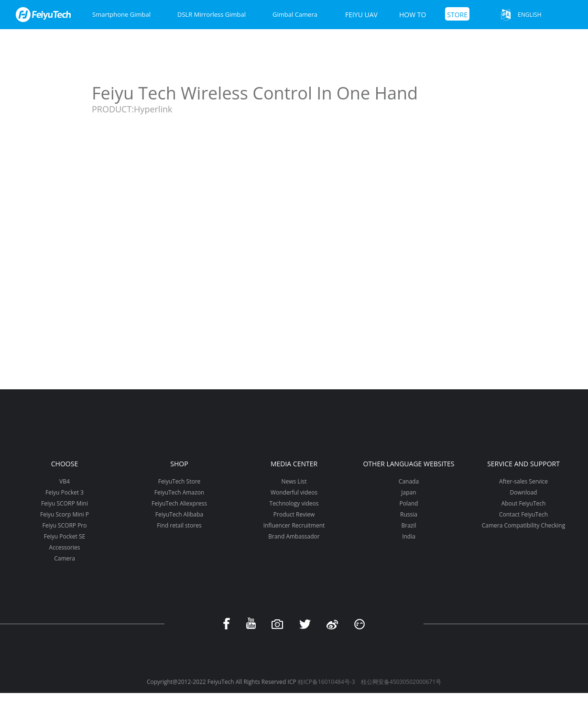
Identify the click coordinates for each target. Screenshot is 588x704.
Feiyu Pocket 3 (65, 492)
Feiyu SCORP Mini (65, 503)
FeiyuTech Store (180, 481)
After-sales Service (523, 481)
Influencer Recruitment (294, 525)
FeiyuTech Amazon (179, 492)
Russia (409, 514)
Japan (408, 492)
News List (294, 481)
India (409, 536)
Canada (409, 481)
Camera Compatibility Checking (523, 525)
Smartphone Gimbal (121, 14)
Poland (409, 503)
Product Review (294, 514)
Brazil (408, 525)
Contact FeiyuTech (523, 514)
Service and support (523, 464)
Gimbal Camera (295, 14)
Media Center (294, 464)
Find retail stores (179, 525)
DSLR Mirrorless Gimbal (212, 14)
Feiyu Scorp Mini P (65, 514)
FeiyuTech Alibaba (180, 514)
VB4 (65, 481)
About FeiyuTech (524, 503)
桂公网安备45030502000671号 (401, 682)
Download (524, 492)
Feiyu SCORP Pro (64, 525)
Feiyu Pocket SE (65, 536)
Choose (65, 464)
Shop (179, 464)
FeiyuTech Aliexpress (179, 503)
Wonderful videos (294, 492)
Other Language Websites (408, 464)
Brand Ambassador (294, 536)
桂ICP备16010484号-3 (327, 682)
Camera (65, 558)
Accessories (65, 547)
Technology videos (294, 503)
